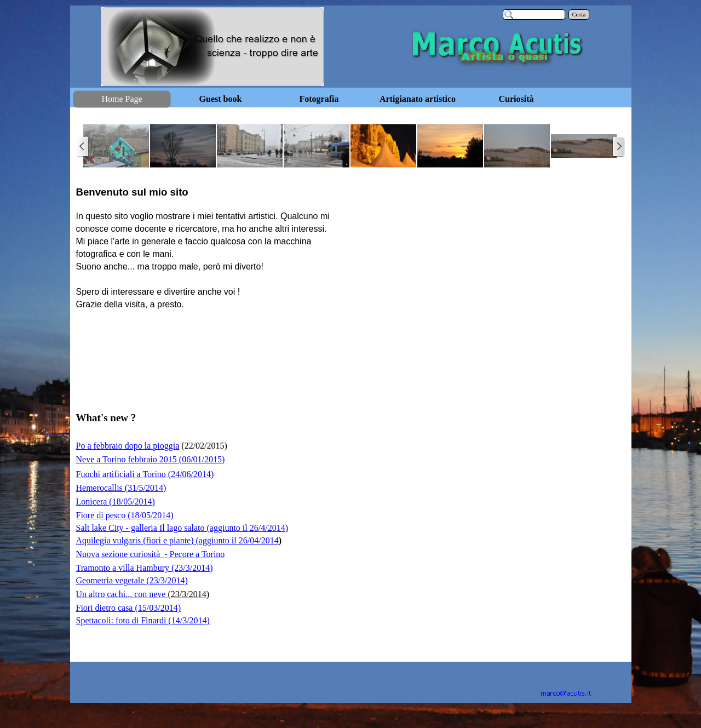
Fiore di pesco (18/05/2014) (125, 515)
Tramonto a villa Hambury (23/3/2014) (145, 568)
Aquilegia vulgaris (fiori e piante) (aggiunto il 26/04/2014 (177, 540)
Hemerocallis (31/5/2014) (121, 488)
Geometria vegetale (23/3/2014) (132, 580)
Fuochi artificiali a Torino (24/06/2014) (145, 474)
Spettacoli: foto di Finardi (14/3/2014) (143, 620)
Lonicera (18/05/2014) (116, 501)
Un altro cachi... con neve (143, 594)
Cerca (579, 15)
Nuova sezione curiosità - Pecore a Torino (151, 554)
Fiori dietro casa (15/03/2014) (129, 608)
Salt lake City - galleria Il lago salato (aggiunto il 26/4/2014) (182, 528)
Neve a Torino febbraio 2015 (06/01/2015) (151, 459)
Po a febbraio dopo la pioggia (128, 446)
